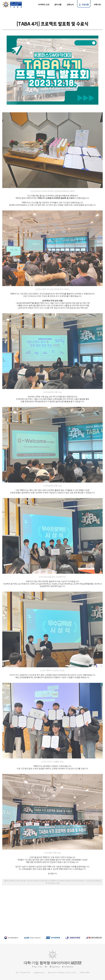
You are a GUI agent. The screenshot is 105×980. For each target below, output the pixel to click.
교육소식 (70, 5)
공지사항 (58, 5)
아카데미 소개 (44, 5)
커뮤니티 (97, 5)
